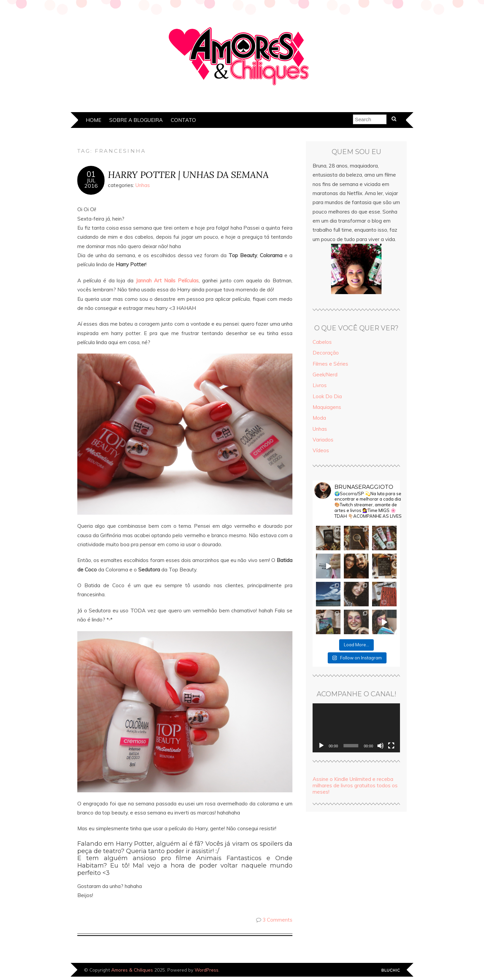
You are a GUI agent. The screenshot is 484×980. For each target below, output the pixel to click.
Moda (319, 418)
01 (91, 174)
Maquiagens (327, 407)
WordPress (207, 970)
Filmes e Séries (330, 364)
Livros (320, 385)
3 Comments (277, 920)
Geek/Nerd (325, 375)
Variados (323, 440)
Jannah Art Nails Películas (167, 281)
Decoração (326, 353)
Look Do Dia (327, 396)
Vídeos (321, 450)
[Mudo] (380, 746)
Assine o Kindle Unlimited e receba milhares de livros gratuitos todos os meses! (355, 785)
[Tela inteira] (391, 746)
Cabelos (322, 342)
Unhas (143, 185)
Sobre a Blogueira (136, 120)
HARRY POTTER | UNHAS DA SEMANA (188, 174)
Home (93, 120)
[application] (356, 728)
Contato (183, 120)
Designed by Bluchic (391, 970)
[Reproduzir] (321, 746)
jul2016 (91, 183)
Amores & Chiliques (132, 970)
